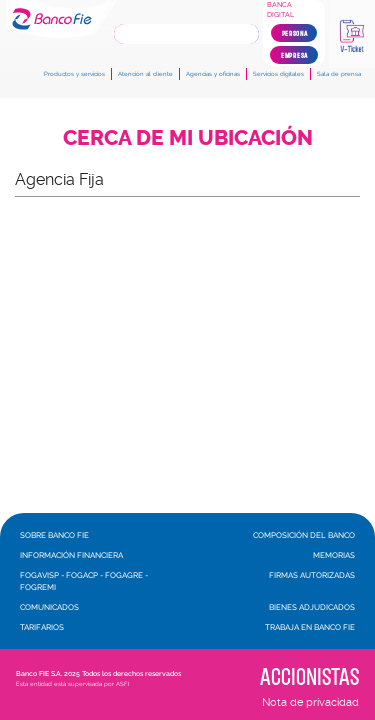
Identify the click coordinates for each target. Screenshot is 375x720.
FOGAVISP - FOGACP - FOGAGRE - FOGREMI (84, 581)
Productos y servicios (74, 74)
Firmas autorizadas (312, 575)
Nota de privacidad (310, 702)
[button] (187, 180)
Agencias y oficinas (213, 74)
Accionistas (309, 676)
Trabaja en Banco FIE (310, 627)
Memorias (334, 555)
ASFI (122, 683)
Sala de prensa (339, 74)
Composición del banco (304, 535)
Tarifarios (42, 627)
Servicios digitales (278, 74)
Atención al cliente (145, 74)
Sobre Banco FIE (54, 535)
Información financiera (71, 555)
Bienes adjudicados (312, 607)
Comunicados (49, 607)
